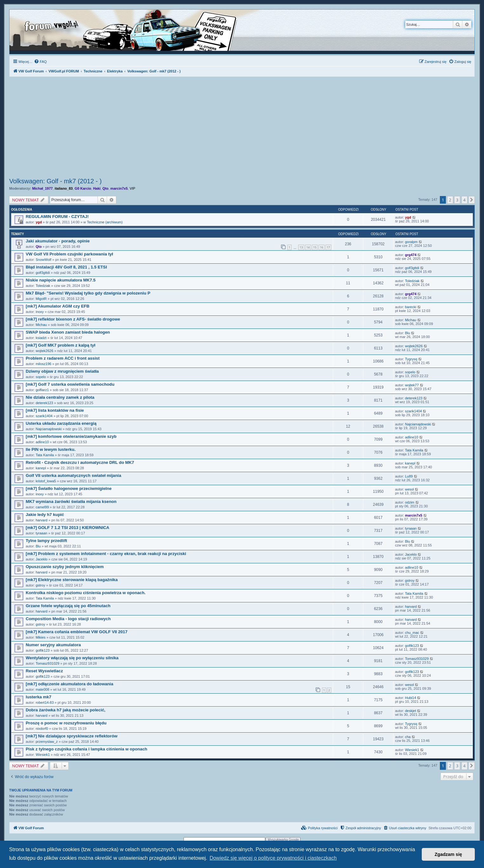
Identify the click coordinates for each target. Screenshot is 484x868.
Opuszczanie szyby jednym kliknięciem (65, 567)
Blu (407, 333)
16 (321, 247)
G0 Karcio (83, 188)
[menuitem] (40, 62)
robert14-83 (45, 702)
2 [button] (450, 200)
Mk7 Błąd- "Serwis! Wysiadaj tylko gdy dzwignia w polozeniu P (88, 293)
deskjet (410, 711)
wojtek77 (412, 385)
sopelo (41, 377)
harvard (41, 520)
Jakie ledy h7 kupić (45, 515)
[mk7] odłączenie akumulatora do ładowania (70, 684)
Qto (106, 188)
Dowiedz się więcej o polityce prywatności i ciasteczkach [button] (273, 858)
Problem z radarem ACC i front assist (63, 358)
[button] (472, 200)
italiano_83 (64, 188)
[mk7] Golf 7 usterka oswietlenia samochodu (70, 384)
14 (308, 247)
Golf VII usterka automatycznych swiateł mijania (73, 475)
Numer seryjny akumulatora (53, 645)
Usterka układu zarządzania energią (61, 423)
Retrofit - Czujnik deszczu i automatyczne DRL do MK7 (80, 462)
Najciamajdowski (49, 429)
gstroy (40, 585)
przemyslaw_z (47, 742)
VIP (132, 188)
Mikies (40, 637)
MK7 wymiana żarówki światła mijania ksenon (71, 502)
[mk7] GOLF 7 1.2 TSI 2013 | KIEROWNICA (67, 528)
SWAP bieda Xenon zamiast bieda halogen (68, 332)
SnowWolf (43, 260)
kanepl (41, 468)
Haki (97, 188)
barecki (410, 307)
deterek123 (44, 403)
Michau (41, 325)
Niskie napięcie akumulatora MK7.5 (61, 280)
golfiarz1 (42, 390)
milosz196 (44, 364)
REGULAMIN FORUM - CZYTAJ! (57, 217)
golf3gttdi (43, 273)
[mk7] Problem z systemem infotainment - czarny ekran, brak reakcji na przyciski (106, 554)
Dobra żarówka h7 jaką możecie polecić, (66, 710)
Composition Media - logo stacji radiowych (68, 619)
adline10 (42, 442)
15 (315, 247)
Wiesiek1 (43, 755)
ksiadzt (41, 338)
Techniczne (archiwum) (105, 222)
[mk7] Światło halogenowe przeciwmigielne (69, 488)
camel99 (42, 507)
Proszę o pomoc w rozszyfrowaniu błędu (66, 723)
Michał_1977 (42, 188)
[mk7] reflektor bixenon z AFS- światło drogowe (73, 319)
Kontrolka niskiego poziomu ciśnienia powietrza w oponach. (86, 593)
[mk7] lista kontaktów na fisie (55, 410)
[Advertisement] (242, 128)
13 (301, 247)
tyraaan (41, 533)
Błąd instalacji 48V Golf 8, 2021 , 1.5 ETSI (66, 267)
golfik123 (43, 650)
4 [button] (464, 200)
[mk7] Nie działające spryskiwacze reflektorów (72, 736)
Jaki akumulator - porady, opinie (58, 241)
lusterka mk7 (39, 697)
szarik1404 (44, 416)
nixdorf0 (42, 729)
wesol (409, 489)
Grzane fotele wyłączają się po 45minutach (68, 606)
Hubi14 (410, 698)
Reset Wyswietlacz (44, 671)
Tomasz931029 (47, 663)
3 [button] (457, 200)
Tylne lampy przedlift (46, 541)
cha (408, 737)
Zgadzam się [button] (448, 854)
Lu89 (409, 476)
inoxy (40, 312)
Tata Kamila (45, 455)
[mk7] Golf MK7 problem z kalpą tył (60, 345)
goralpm (411, 242)
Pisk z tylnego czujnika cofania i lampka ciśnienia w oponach (87, 749)
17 (328, 247)
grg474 (411, 255)
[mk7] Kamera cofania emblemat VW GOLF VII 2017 (77, 632)
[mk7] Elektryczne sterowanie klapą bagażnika (72, 580)
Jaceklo (41, 559)
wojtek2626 (44, 351)
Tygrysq (411, 359)
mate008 (42, 689)
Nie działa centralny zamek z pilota (60, 397)
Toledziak (43, 286)
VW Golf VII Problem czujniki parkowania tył (69, 254)
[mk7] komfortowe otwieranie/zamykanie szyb (71, 436)
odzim (410, 502)
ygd (39, 222)
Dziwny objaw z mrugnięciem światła (62, 371)
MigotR (41, 299)
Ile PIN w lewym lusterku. (51, 449)
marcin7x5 (119, 188)
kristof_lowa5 (46, 481)
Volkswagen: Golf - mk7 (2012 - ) (55, 181)
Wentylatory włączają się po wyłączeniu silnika (72, 658)
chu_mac (412, 633)
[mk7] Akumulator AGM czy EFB (58, 306)
